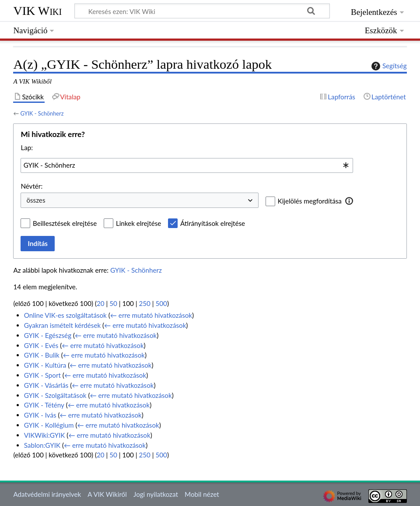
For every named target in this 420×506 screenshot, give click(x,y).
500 (161, 303)
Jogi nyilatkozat (156, 494)
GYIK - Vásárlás (46, 385)
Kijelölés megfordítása (310, 201)
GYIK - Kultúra (45, 365)
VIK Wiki (37, 11)
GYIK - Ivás (40, 415)
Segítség (388, 66)
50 (113, 303)
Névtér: (31, 186)
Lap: (27, 148)
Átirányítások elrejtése (213, 223)
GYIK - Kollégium (49, 425)
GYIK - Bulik (42, 355)
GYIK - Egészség (48, 335)
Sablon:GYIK (42, 445)
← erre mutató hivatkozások (151, 315)
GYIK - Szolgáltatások (55, 395)
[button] (349, 201)
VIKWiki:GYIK (45, 435)
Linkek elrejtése (138, 223)
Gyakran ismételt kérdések (62, 325)
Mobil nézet (202, 494)
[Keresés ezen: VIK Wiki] (202, 11)
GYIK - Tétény (44, 405)
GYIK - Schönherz (42, 113)
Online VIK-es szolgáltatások (65, 315)
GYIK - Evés (41, 345)
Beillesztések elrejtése (65, 223)
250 (144, 303)
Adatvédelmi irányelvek (47, 494)
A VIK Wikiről (107, 494)
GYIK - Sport (42, 375)
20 (101, 303)
